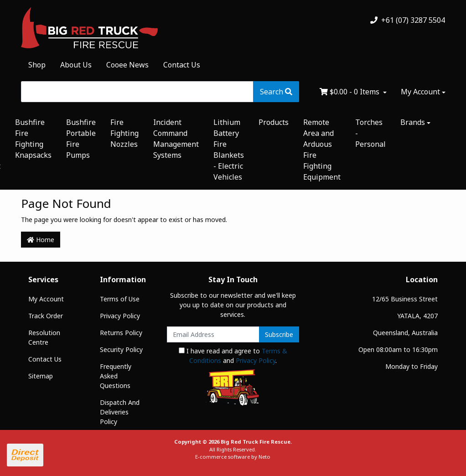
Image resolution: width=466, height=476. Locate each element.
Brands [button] (413, 122)
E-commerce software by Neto (233, 457)
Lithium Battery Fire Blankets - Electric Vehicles (229, 150)
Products (274, 122)
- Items (350, 92)
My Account (46, 299)
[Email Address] (213, 334)
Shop (37, 65)
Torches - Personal (370, 133)
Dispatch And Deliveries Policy (120, 412)
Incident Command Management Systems (176, 139)
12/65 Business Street (405, 299)
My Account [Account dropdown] (420, 92)
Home (41, 240)
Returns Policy (121, 333)
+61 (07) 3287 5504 (408, 20)
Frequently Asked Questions (116, 376)
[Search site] (276, 92)
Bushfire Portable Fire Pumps (81, 139)
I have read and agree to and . (233, 356)
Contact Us (182, 65)
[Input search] (137, 92)
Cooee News (127, 65)
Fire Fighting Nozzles (124, 133)
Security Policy (121, 349)
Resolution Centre (44, 337)
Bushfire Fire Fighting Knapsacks (33, 139)
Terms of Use (120, 299)
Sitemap (41, 376)
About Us (76, 65)
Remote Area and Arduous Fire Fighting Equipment (322, 150)
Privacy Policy (120, 316)
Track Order (46, 316)
